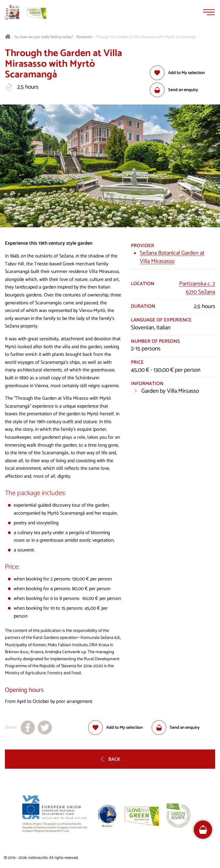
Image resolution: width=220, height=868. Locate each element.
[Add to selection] (177, 73)
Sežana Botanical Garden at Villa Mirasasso (172, 257)
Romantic (84, 37)
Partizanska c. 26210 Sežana (197, 288)
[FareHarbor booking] (203, 830)
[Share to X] (45, 728)
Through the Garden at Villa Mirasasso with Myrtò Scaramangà (146, 37)
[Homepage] (12, 12)
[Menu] (209, 12)
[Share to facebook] (28, 728)
